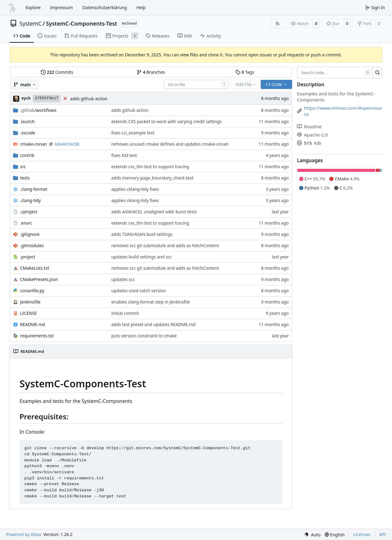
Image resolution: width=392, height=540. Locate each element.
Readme (309, 126)
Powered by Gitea (24, 534)
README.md (33, 324)
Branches (151, 72)
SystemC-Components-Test (82, 23)
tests (25, 178)
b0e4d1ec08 (67, 144)
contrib (27, 155)
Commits (57, 72)
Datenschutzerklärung (104, 7)
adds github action (89, 99)
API (383, 534)
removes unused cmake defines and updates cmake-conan (170, 144)
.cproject (29, 212)
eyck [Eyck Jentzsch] (26, 98)
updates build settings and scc (141, 257)
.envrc (26, 223)
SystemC (31, 23)
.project (28, 257)
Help (141, 7)
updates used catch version (138, 291)
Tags (245, 72)
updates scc (123, 279)
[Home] (12, 8)
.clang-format (34, 189)
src (23, 167)
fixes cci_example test (133, 133)
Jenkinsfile (30, 302)
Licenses (362, 534)
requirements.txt (37, 336)
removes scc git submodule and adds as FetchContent (165, 245)
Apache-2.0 (312, 135)
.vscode (28, 133)
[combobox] (196, 84)
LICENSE (28, 313)
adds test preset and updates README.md (153, 324)
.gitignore (30, 234)
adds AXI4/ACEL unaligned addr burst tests (154, 212)
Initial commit (125, 313)
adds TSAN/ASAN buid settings (142, 234)
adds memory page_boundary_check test (152, 178)
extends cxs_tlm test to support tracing (150, 167)
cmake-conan (34, 144)
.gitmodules (32, 245)
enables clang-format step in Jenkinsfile (150, 302)
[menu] (312, 535)
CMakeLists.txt (35, 268)
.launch (27, 121)
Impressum (61, 7)
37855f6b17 (47, 98)
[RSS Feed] (277, 23)
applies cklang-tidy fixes (135, 189)
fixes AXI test (124, 155)
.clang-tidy (30, 200)
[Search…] (377, 73)
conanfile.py (32, 291)
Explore (33, 7)
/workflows (38, 110)
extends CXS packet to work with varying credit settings (166, 121)
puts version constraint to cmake (144, 336)
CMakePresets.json (39, 279)
